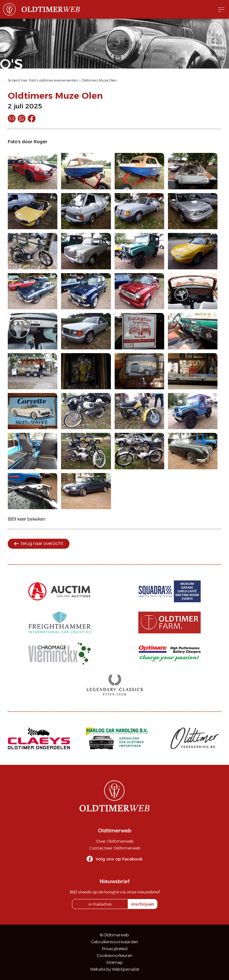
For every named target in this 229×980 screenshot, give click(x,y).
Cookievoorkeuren (115, 956)
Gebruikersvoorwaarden (114, 942)
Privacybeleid (115, 949)
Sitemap (114, 962)
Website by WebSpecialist (115, 969)
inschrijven (143, 904)
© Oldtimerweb (114, 935)
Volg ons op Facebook (119, 859)
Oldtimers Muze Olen (99, 80)
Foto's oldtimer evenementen (53, 80)
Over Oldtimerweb (115, 841)
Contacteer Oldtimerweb (115, 848)
